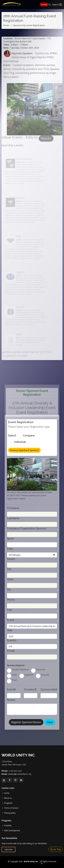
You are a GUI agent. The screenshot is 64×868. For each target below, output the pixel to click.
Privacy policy (10, 813)
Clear (50, 722)
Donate (44, 5)
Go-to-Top (56, 849)
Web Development (12, 831)
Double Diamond (20, 669)
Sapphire (29, 675)
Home (6, 25)
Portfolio (8, 826)
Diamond (40, 669)
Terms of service (11, 808)
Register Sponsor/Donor (26, 722)
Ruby (14, 675)
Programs (8, 803)
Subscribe (8, 849)
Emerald (45, 675)
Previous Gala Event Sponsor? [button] (24, 450)
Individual (20, 442)
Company (29, 436)
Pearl (14, 680)
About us (8, 798)
